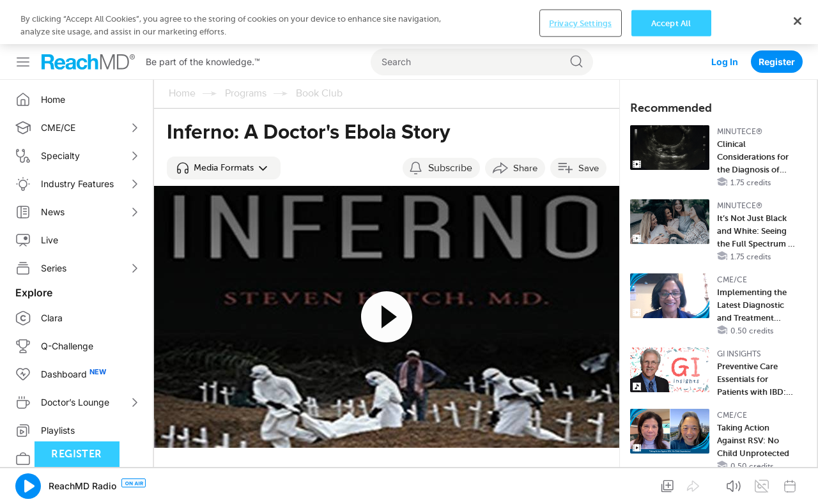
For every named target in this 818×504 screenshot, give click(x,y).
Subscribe (450, 168)
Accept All (671, 23)
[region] (409, 22)
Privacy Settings (580, 23)
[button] (224, 168)
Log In (725, 62)
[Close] (798, 21)
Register (777, 62)
